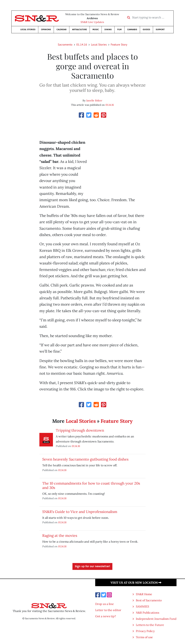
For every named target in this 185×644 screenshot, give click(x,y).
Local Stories (28, 30)
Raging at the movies (60, 535)
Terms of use (144, 637)
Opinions (46, 30)
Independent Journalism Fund (156, 619)
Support (160, 30)
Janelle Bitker (94, 100)
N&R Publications (148, 613)
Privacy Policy (145, 631)
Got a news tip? (106, 616)
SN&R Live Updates (92, 22)
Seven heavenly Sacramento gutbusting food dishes (85, 459)
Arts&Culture (79, 30)
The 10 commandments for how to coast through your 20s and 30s (91, 485)
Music (96, 30)
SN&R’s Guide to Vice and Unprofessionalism (80, 512)
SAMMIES (142, 606)
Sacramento (65, 44)
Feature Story (119, 44)
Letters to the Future (150, 625)
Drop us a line (105, 604)
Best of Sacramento (149, 600)
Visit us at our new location (136, 583)
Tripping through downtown (80, 430)
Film (119, 30)
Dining (108, 30)
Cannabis (132, 30)
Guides (146, 30)
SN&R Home (144, 594)
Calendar (62, 30)
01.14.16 (82, 44)
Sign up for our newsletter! (92, 566)
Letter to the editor (108, 610)
